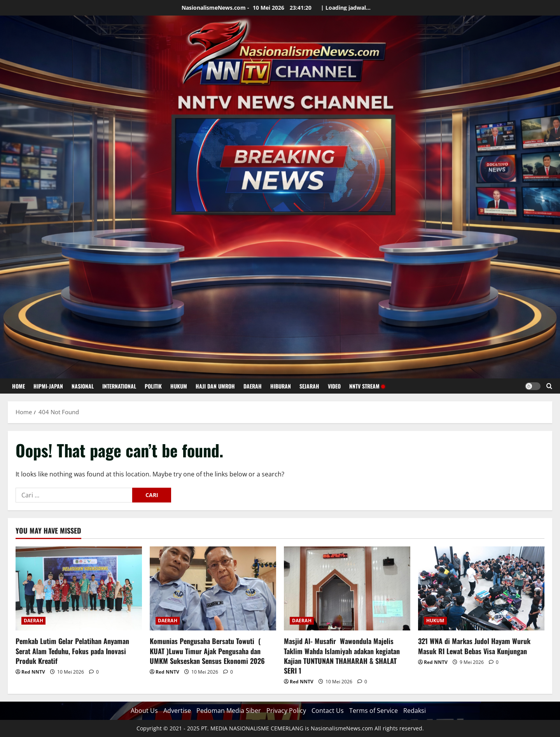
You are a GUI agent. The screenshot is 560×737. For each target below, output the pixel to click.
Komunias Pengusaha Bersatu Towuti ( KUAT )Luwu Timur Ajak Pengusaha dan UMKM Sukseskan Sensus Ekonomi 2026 (207, 651)
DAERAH (253, 386)
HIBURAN (281, 386)
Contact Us (328, 711)
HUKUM (179, 386)
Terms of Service (374, 711)
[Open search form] (549, 386)
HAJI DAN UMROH (215, 386)
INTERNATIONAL (119, 386)
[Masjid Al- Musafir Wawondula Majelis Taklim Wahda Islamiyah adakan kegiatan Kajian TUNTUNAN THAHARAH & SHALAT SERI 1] (347, 589)
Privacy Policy (286, 711)
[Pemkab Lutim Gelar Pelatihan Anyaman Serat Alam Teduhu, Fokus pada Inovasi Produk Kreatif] (79, 589)
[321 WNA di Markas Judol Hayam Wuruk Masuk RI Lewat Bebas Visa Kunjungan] (481, 589)
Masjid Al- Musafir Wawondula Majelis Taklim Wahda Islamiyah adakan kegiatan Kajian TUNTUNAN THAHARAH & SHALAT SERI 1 (342, 656)
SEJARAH (309, 386)
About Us (144, 711)
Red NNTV (33, 672)
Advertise (177, 711)
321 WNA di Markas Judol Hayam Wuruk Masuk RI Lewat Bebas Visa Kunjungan (474, 646)
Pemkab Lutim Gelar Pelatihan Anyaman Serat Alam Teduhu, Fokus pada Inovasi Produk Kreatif (72, 651)
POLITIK (153, 386)
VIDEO (334, 386)
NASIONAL (83, 386)
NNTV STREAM (367, 386)
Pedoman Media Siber (229, 711)
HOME (18, 386)
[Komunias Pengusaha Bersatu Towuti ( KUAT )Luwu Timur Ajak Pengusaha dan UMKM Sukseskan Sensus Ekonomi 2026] (213, 589)
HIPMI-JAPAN (48, 386)
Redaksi (415, 711)
